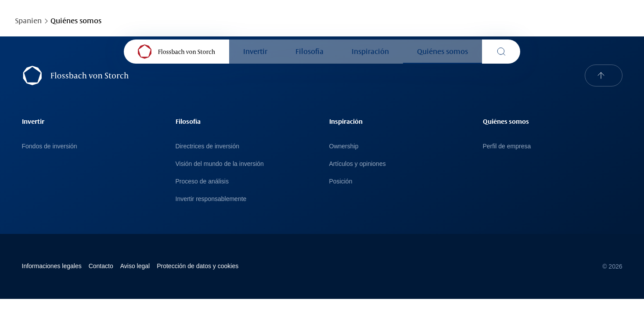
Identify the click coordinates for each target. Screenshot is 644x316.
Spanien (28, 21)
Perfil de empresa (507, 146)
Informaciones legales (52, 266)
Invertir (255, 52)
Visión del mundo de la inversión (220, 164)
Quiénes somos (443, 52)
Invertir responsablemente (211, 199)
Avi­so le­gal (135, 266)
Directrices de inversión (208, 146)
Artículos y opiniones (358, 164)
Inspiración (370, 52)
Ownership (344, 146)
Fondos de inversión (50, 146)
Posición (341, 181)
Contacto (101, 266)
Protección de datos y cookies (198, 266)
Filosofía (309, 52)
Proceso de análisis (202, 181)
